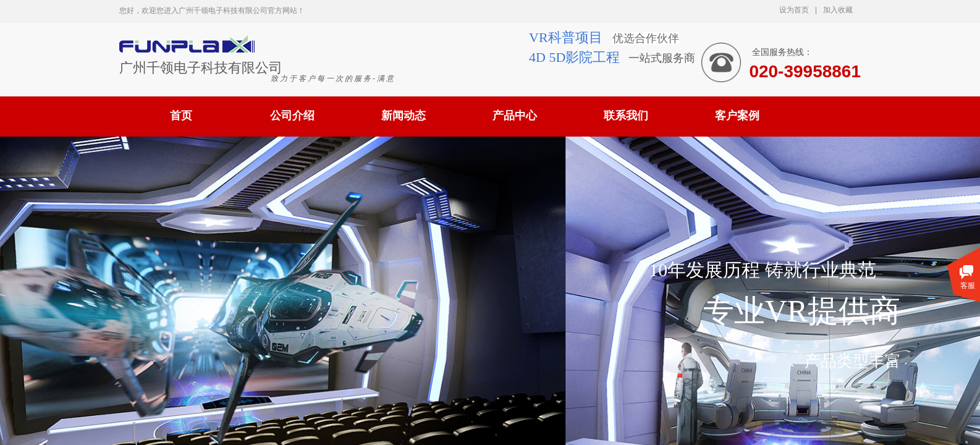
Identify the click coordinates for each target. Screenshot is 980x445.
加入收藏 (838, 10)
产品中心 (515, 116)
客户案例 (737, 116)
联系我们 (626, 116)
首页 (181, 116)
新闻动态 (403, 116)
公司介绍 (292, 116)
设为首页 (794, 10)
